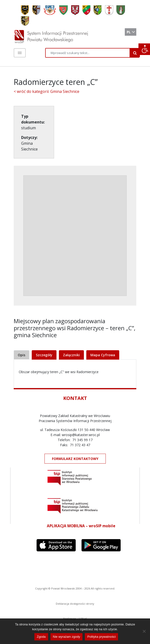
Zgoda (41, 637)
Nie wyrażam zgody (66, 637)
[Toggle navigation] (20, 53)
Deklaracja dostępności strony (75, 604)
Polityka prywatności (101, 637)
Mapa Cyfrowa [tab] (103, 355)
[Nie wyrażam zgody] (144, 631)
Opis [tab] (22, 355)
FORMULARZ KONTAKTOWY (75, 459)
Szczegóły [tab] (44, 355)
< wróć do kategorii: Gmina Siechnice (47, 91)
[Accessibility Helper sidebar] (144, 49)
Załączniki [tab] (71, 355)
